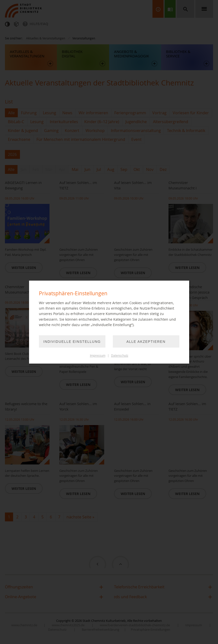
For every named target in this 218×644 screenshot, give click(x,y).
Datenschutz (120, 355)
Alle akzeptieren (146, 342)
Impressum (98, 355)
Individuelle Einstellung (72, 342)
